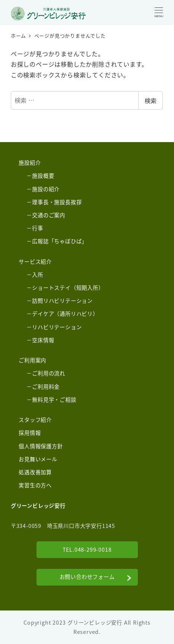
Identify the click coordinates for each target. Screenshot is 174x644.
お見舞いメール (38, 459)
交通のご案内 (49, 215)
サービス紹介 (35, 262)
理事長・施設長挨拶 (57, 202)
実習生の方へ (35, 485)
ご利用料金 (46, 387)
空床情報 (43, 340)
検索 (151, 100)
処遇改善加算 (35, 472)
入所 (38, 275)
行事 (38, 228)
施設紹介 (30, 163)
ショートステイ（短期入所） (68, 288)
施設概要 (43, 176)
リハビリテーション (57, 327)
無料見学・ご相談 (54, 400)
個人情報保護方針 (41, 446)
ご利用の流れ (49, 373)
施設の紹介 (46, 189)
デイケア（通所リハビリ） (65, 314)
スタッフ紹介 (35, 420)
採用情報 (30, 433)
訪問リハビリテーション (62, 301)
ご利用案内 (32, 360)
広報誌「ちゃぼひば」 (60, 241)
